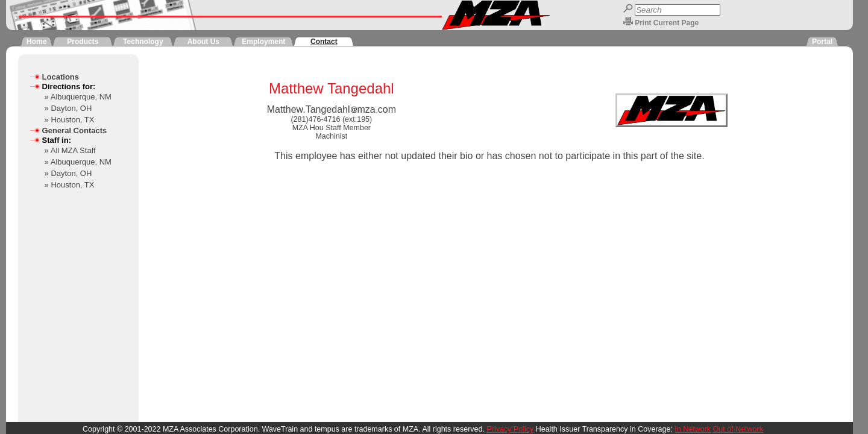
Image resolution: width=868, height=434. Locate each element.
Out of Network (738, 429)
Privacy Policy (510, 429)
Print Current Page (667, 23)
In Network (693, 429)
